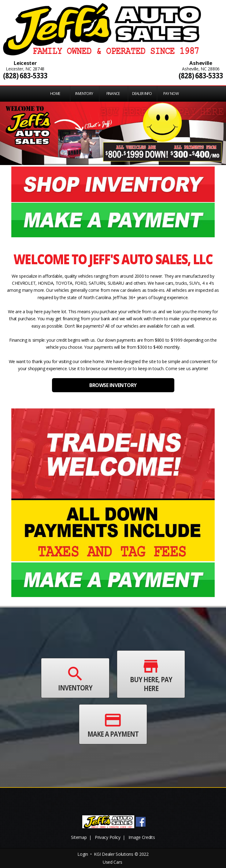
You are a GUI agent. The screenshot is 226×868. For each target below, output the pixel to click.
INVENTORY (84, 94)
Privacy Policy (108, 837)
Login (83, 854)
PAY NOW (171, 94)
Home (55, 94)
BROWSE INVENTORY (113, 385)
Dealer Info (142, 94)
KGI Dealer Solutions (113, 854)
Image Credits (142, 837)
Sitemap (79, 837)
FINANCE (113, 94)
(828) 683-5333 (25, 75)
